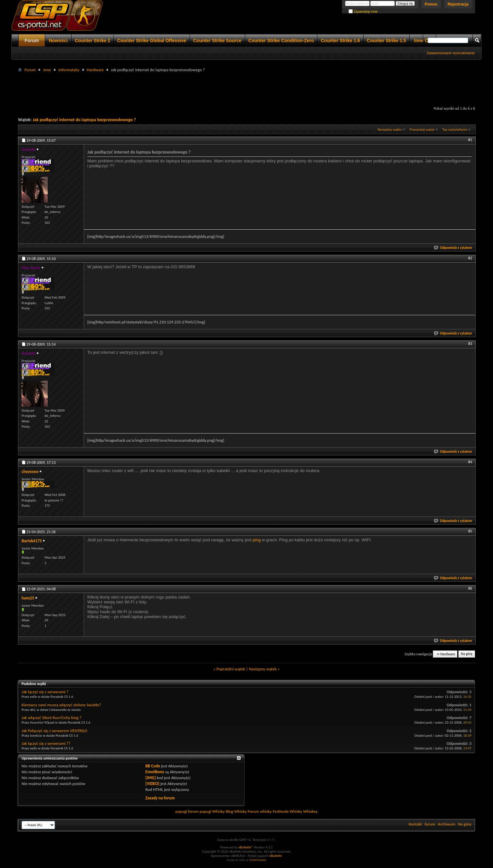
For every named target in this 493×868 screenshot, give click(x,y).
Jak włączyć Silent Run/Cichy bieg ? (51, 718)
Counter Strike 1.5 (386, 41)
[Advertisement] (246, 89)
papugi (181, 811)
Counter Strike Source (217, 41)
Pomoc (431, 4)
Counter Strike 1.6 (340, 41)
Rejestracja (458, 4)
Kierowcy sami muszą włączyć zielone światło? (61, 705)
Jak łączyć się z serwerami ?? (46, 743)
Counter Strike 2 (93, 41)
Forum (32, 41)
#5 (470, 531)
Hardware (95, 70)
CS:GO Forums (258, 860)
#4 (470, 462)
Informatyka (69, 70)
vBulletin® (246, 847)
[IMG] (151, 778)
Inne (47, 70)
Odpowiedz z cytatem (453, 248)
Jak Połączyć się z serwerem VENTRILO (54, 731)
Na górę (467, 654)
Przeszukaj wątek (422, 130)
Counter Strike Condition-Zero (281, 41)
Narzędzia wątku (390, 130)
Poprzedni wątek (231, 669)
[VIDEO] (153, 784)
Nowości (58, 41)
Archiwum (447, 824)
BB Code (153, 766)
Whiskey (310, 811)
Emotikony (155, 772)
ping (257, 540)
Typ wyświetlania (455, 130)
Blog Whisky (236, 811)
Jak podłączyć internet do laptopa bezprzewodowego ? (84, 120)
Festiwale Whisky (287, 811)
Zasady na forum (160, 798)
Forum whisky (260, 811)
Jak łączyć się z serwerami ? (45, 692)
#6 (470, 588)
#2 (470, 258)
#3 (470, 344)
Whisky (218, 811)
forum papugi (200, 811)
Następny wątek (263, 669)
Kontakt (415, 824)
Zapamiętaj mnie (363, 12)
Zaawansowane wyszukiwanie (451, 53)
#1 (470, 140)
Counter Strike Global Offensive (152, 41)
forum (430, 824)
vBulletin (275, 856)
